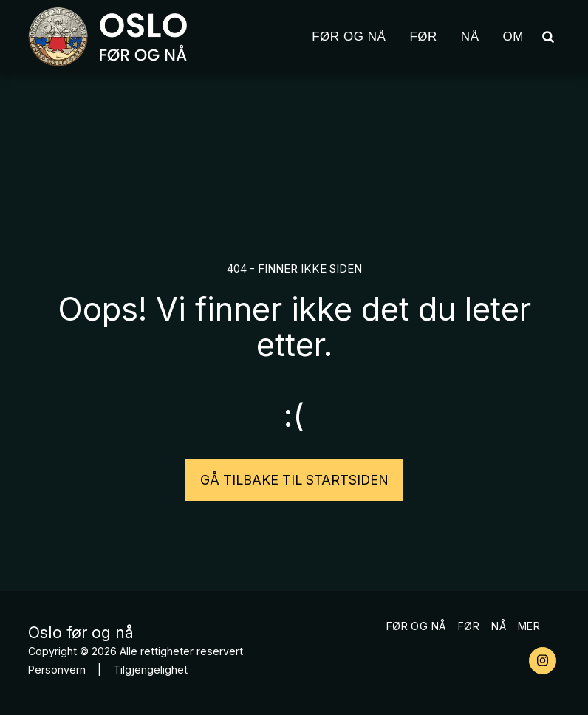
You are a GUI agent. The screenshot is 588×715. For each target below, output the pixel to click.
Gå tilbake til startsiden (294, 480)
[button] (548, 37)
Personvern (57, 670)
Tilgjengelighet (150, 670)
